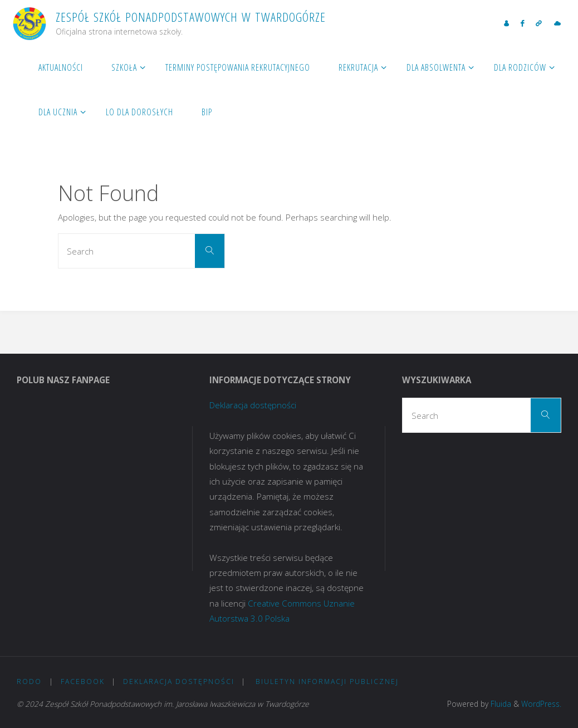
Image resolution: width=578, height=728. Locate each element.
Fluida (500, 704)
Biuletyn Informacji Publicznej (329, 681)
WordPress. (541, 704)
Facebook (83, 681)
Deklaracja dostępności (253, 405)
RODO (29, 681)
